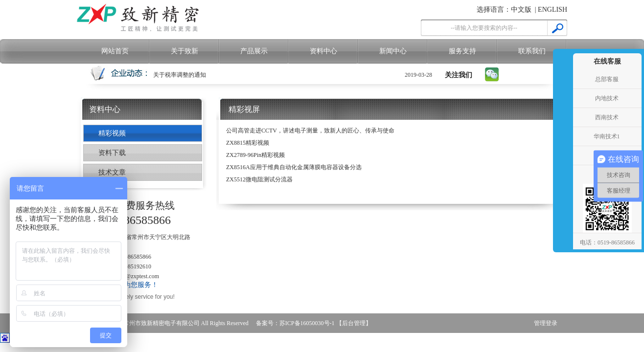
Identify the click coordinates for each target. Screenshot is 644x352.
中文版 (521, 10)
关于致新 (184, 51)
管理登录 (546, 323)
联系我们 (532, 51)
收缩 (562, 137)
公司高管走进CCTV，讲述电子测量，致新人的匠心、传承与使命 (310, 131)
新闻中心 (393, 51)
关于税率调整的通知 (180, 75)
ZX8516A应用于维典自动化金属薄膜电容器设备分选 (294, 167)
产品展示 (254, 51)
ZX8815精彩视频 (248, 143)
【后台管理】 (354, 323)
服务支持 (462, 51)
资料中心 (323, 51)
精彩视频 (112, 133)
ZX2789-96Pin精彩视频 (255, 155)
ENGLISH (552, 10)
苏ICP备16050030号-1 (307, 323)
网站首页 (115, 51)
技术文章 (112, 172)
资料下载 (112, 153)
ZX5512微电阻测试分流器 (259, 179)
